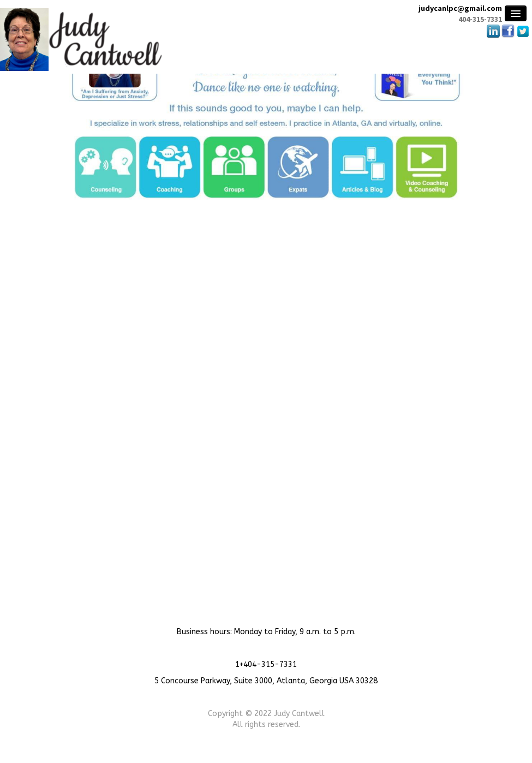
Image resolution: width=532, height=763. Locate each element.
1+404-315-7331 (266, 664)
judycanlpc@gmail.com (460, 8)
